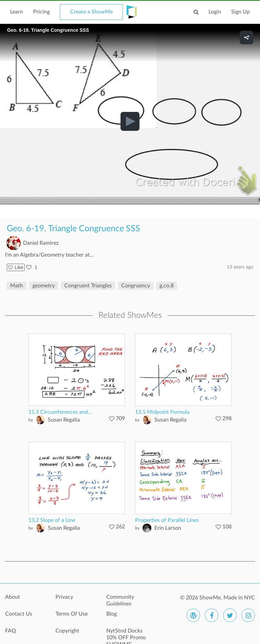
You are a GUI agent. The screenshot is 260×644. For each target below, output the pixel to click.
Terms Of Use (72, 614)
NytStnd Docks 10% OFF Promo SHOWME (126, 635)
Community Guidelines (120, 600)
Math (17, 286)
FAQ (10, 631)
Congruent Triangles (88, 286)
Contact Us (19, 614)
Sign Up (241, 12)
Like (16, 267)
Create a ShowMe (91, 12)
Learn (17, 12)
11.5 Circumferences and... (60, 412)
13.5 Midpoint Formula (162, 412)
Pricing (41, 12)
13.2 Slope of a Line (52, 520)
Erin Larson (168, 528)
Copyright (67, 631)
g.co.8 (167, 286)
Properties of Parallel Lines (167, 520)
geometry (44, 286)
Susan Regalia (64, 420)
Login (215, 12)
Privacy (64, 597)
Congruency (136, 286)
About (13, 597)
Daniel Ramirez (41, 243)
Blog (112, 614)
